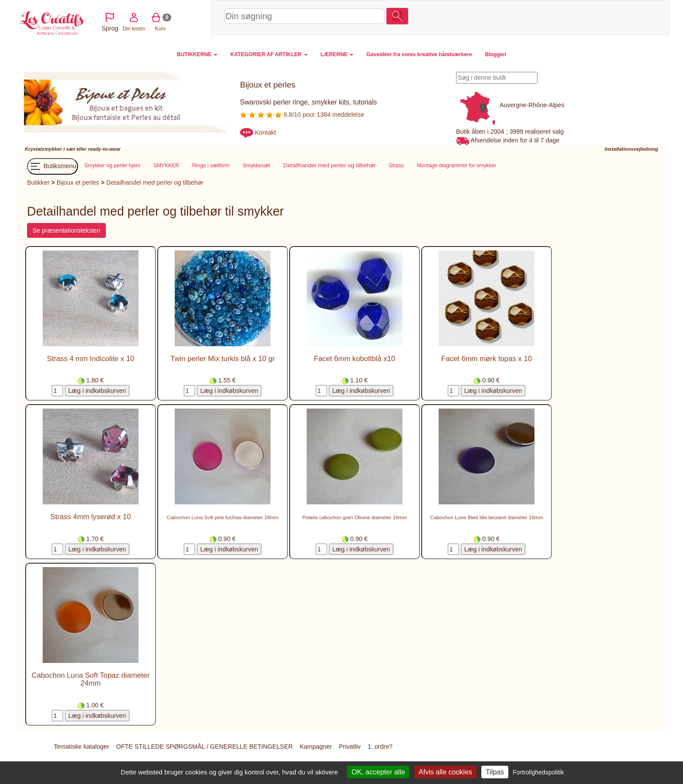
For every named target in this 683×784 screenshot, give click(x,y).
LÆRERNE (337, 54)
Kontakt (265, 132)
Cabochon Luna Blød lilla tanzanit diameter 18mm (487, 518)
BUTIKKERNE (197, 54)
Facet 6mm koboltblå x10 (355, 359)
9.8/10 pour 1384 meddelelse (302, 115)
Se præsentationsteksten (66, 231)
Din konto (567, 17)
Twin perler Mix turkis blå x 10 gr (223, 359)
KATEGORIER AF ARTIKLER (269, 54)
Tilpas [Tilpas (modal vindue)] (495, 772)
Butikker (38, 183)
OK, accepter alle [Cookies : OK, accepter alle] (378, 772)
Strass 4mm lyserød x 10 (91, 517)
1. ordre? (380, 747)
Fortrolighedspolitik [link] (538, 772)
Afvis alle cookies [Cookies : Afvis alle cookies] (445, 772)
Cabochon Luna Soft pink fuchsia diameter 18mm (223, 518)
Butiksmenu (52, 167)
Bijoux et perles (78, 183)
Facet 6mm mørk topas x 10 (487, 359)
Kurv (593, 17)
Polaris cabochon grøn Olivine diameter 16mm (355, 518)
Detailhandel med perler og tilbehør (155, 183)
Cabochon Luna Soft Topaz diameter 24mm (90, 680)
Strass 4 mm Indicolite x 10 (91, 359)
